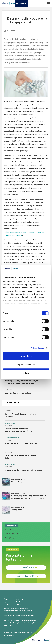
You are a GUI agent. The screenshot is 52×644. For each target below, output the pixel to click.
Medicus (19, 602)
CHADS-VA (9, 534)
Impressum (24, 608)
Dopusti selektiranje (26, 365)
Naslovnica (7, 8)
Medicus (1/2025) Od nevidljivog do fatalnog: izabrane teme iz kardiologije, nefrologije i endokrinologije (24, 496)
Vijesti (6, 602)
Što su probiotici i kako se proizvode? (21, 443)
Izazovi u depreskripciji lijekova (18, 393)
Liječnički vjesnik (30, 620)
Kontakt (7, 608)
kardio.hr (20, 620)
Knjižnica (19, 599)
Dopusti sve (26, 356)
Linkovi (19, 604)
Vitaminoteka (9, 625)
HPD (15, 620)
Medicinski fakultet (11, 623)
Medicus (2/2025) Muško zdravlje (13, 482)
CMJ (12, 620)
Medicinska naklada (25, 623)
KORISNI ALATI (11, 526)
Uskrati (26, 373)
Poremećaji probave (12, 438)
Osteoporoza (10, 450)
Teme (6, 597)
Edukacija (20, 597)
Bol (6, 409)
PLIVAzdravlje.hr (21, 615)
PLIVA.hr (31, 615)
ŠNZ (35, 623)
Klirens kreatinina (11, 530)
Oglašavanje (15, 608)
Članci (6, 599)
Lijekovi (7, 604)
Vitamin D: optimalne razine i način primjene (23, 470)
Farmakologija (10, 423)
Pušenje (8, 538)
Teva (6, 615)
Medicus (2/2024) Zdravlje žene (13, 510)
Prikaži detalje (37, 348)
